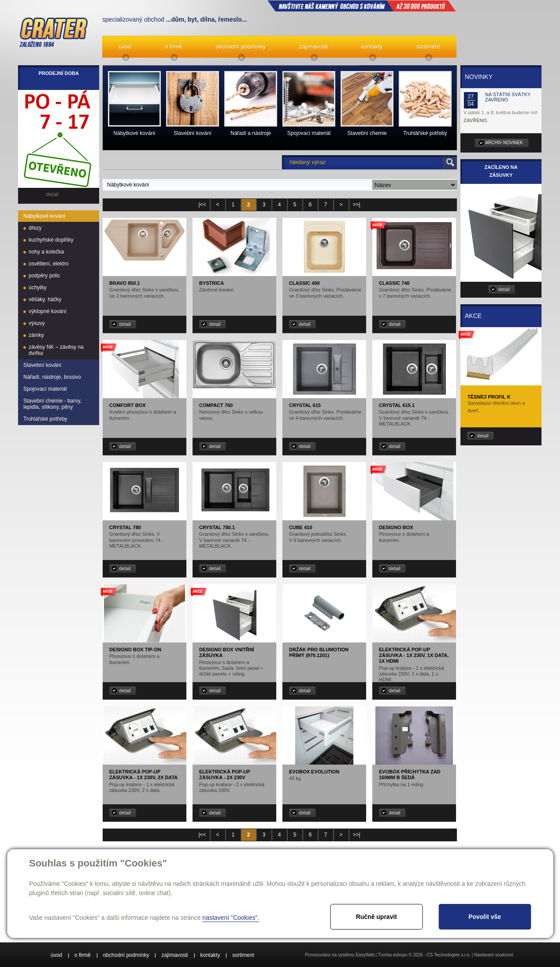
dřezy (35, 228)
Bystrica (211, 283)
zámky (36, 335)
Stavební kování (42, 365)
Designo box (396, 527)
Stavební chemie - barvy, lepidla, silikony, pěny (52, 404)
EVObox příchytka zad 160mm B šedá (410, 775)
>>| (356, 205)
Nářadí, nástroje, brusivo (52, 377)
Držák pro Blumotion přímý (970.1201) (319, 652)
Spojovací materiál (45, 389)
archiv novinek (504, 143)
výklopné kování (48, 311)
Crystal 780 (125, 527)
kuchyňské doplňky (51, 240)
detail (125, 324)
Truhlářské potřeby (45, 419)
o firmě (174, 47)
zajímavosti (313, 47)
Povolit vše (485, 917)
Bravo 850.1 (125, 283)
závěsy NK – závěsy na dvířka (56, 350)
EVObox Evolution (314, 772)
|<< (202, 205)
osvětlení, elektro (49, 264)
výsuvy (37, 323)
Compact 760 (216, 405)
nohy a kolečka (46, 252)
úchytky (38, 287)
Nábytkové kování (44, 216)
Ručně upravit (376, 917)
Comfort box (128, 405)
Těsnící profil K (489, 397)
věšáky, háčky (45, 299)
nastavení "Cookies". (231, 918)
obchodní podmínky (241, 47)
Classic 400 (304, 283)
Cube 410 (301, 527)
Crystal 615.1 (397, 405)
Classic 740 (394, 283)
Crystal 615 (305, 405)
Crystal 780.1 (217, 527)
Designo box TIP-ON (135, 650)
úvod (125, 47)
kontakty (372, 47)
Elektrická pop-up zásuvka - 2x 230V (225, 775)
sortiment (428, 47)
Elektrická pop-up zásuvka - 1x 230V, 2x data (143, 775)
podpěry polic (44, 276)
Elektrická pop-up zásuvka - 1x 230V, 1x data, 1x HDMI (414, 655)
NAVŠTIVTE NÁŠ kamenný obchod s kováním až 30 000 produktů (362, 6)
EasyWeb (365, 955)
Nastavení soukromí (494, 955)
